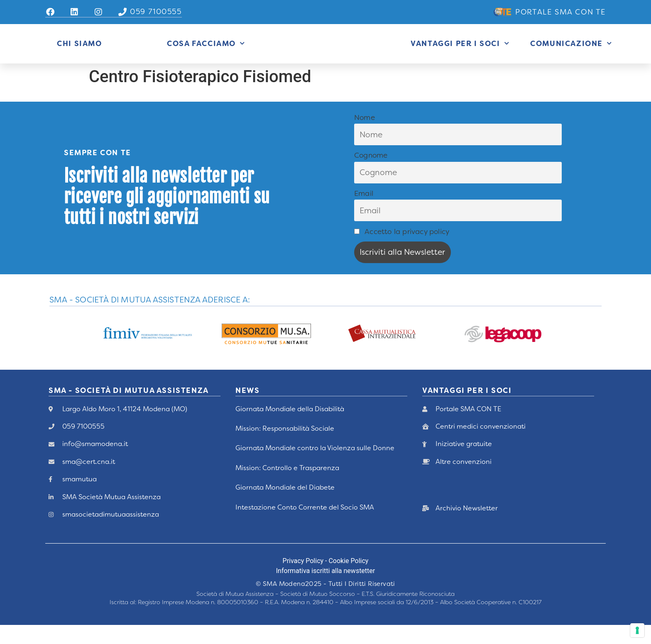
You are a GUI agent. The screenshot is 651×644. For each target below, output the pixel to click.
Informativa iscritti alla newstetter (325, 590)
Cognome (371, 174)
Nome (365, 136)
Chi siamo (79, 53)
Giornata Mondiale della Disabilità (290, 428)
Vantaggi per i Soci (460, 53)
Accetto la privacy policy (402, 250)
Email (364, 212)
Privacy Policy (303, 580)
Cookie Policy (348, 580)
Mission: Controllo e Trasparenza (287, 487)
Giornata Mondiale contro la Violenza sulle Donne (315, 467)
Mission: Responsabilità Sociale (285, 448)
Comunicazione (571, 53)
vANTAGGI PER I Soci (467, 410)
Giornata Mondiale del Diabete (285, 506)
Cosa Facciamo (206, 53)
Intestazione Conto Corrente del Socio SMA (305, 526)
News (247, 410)
